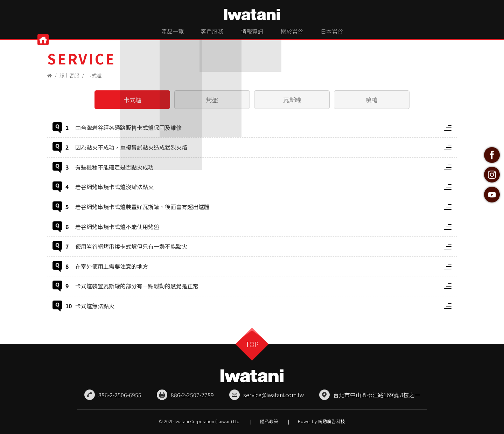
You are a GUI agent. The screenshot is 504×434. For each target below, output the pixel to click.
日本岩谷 (349, 34)
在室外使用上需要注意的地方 (263, 266)
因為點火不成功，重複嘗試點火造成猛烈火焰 (263, 147)
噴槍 (372, 100)
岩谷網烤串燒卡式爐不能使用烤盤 (263, 227)
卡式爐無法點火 (263, 306)
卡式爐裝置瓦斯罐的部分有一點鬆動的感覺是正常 (263, 286)
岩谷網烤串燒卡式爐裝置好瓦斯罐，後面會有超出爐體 (263, 207)
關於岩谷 (300, 34)
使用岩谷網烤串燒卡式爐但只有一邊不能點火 (263, 246)
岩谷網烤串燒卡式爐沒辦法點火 (263, 187)
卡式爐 (96, 75)
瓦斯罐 (292, 100)
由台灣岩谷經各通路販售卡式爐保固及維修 (263, 128)
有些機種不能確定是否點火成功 (263, 167)
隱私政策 (269, 420)
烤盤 (212, 100)
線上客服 (70, 75)
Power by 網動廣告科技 (321, 420)
